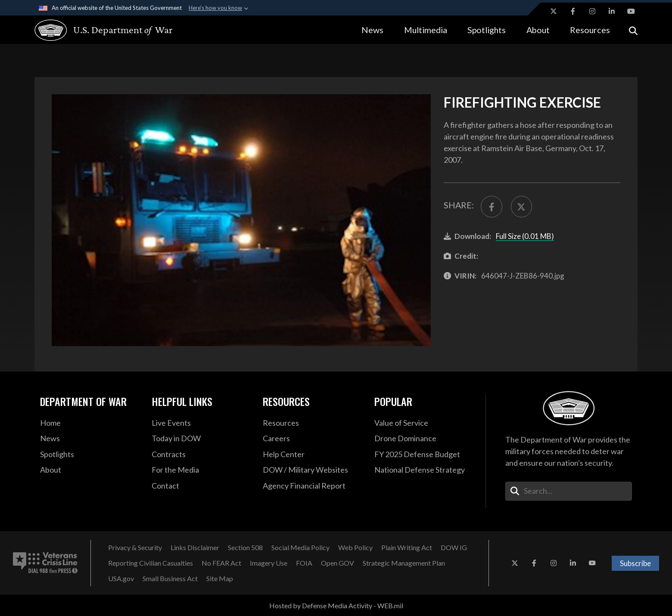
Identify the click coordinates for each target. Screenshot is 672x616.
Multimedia (426, 30)
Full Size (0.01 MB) (525, 236)
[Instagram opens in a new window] (592, 11)
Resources (590, 30)
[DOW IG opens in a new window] (454, 548)
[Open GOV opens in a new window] (338, 563)
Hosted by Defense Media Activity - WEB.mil (336, 605)
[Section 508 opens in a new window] (245, 548)
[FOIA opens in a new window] (304, 563)
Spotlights (487, 30)
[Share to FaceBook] (492, 207)
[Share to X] (522, 207)
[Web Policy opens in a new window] (355, 548)
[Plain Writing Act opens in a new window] (407, 548)
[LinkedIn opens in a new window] (612, 11)
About (538, 30)
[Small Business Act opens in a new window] (170, 579)
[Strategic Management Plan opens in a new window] (404, 563)
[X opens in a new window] (554, 11)
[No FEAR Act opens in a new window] (221, 563)
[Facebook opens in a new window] (573, 11)
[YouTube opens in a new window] (631, 11)
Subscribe (635, 563)
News (372, 30)
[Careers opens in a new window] (312, 439)
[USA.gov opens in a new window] (121, 579)
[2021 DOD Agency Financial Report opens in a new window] (312, 486)
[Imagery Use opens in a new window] (269, 563)
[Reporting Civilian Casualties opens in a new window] (151, 563)
